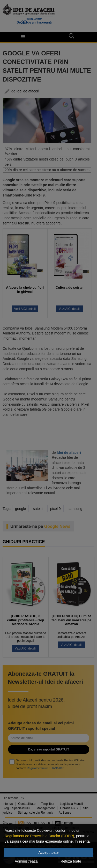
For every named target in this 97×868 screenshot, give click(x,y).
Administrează (26, 861)
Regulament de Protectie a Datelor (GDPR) (39, 836)
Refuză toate (71, 861)
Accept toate (49, 852)
